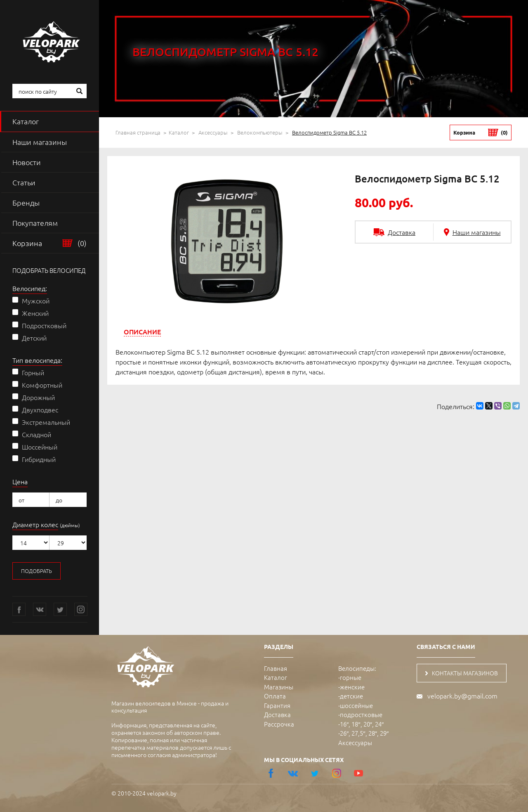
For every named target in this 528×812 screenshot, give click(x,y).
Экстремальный (46, 422)
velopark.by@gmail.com (462, 696)
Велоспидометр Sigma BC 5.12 (329, 132)
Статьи (24, 182)
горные (351, 677)
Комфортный (42, 385)
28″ (373, 733)
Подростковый (44, 325)
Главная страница (138, 132)
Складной (37, 434)
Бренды (26, 202)
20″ (368, 724)
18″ (356, 724)
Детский (34, 338)
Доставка (277, 714)
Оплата (275, 696)
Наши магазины (40, 142)
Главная (276, 668)
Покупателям (35, 223)
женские (352, 687)
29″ (384, 733)
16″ (344, 724)
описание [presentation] (142, 331)
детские (351, 696)
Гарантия (277, 705)
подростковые (361, 714)
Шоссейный (40, 447)
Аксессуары (213, 132)
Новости (27, 162)
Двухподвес (40, 410)
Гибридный (39, 459)
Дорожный (38, 397)
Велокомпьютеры (260, 132)
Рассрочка (279, 724)
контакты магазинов (462, 673)
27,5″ (358, 733)
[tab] (142, 331)
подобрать (37, 571)
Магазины (279, 687)
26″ (344, 733)
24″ (379, 724)
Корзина (49, 243)
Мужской (36, 301)
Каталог (26, 121)
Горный (33, 372)
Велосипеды (356, 668)
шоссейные (356, 705)
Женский (35, 313)
